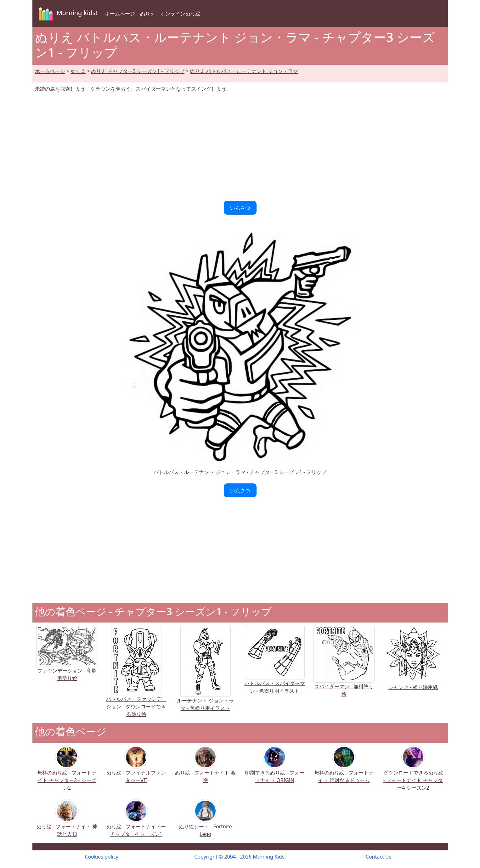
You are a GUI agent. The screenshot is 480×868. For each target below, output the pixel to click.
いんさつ (240, 208)
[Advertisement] (240, 147)
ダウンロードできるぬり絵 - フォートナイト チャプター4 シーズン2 (413, 772)
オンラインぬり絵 (180, 14)
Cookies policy (102, 857)
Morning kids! (67, 14)
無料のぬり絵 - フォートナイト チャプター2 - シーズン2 (67, 772)
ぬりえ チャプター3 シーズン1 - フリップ (138, 71)
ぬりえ (148, 14)
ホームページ (120, 14)
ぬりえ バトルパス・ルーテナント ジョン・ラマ (244, 71)
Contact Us (378, 857)
